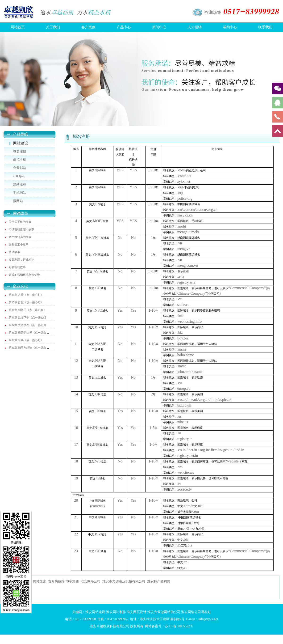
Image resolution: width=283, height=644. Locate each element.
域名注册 (20, 151)
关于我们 (53, 27)
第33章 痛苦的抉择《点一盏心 (27, 333)
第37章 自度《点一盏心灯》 (26, 302)
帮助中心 (230, 27)
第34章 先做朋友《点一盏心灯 (27, 325)
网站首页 (18, 27)
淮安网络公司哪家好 (196, 612)
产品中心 (124, 27)
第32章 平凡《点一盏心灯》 (26, 340)
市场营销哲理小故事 (21, 229)
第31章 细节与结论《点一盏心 (27, 348)
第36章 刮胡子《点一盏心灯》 (27, 310)
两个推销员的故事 (20, 237)
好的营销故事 (17, 267)
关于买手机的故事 (20, 222)
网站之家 (40, 581)
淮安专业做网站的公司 (164, 612)
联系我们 (265, 27)
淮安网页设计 (137, 612)
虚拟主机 (20, 160)
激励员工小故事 (19, 245)
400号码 (19, 176)
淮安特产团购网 (159, 581)
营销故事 (14, 252)
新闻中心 (159, 27)
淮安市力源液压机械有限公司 (124, 581)
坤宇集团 (72, 581)
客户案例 (88, 27)
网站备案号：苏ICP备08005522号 (169, 626)
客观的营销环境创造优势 (24, 275)
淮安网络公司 (91, 581)
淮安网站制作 (116, 612)
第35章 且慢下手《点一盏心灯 (27, 318)
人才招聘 (195, 27)
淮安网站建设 (95, 612)
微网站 (18, 201)
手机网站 (20, 193)
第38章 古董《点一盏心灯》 (26, 295)
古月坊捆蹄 (56, 581)
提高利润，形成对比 (21, 260)
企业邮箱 (20, 168)
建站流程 (20, 184)
